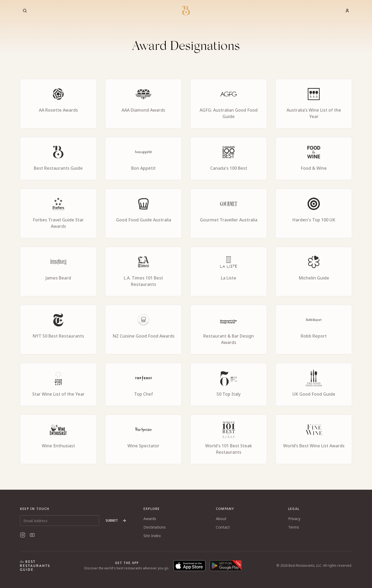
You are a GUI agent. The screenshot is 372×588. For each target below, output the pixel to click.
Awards (150, 519)
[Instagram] (23, 535)
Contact (223, 527)
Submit (116, 520)
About (221, 519)
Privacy (294, 519)
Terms (294, 527)
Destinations (155, 527)
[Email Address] (60, 521)
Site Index (152, 536)
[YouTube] (32, 535)
